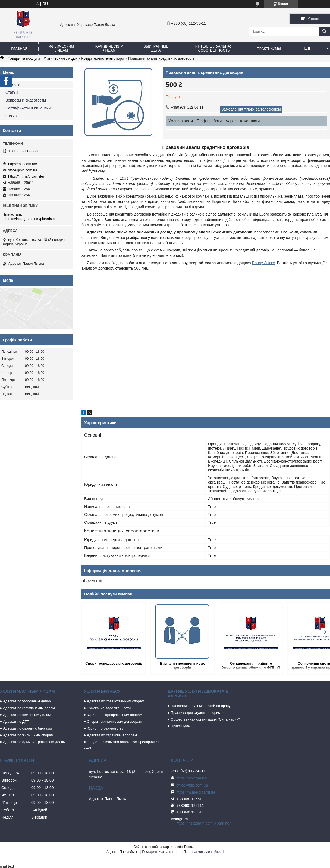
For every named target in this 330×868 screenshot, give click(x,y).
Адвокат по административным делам (34, 742)
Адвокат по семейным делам (27, 715)
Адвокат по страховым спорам (112, 735)
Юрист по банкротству (105, 728)
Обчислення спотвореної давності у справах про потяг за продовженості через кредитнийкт (301, 666)
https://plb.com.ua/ (23, 164)
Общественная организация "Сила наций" (205, 719)
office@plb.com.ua (23, 170)
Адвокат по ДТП (16, 722)
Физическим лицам (62, 48)
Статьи (12, 92)
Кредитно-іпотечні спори (103, 58)
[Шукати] (325, 31)
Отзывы (12, 116)
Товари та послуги (24, 58)
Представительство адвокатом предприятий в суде (123, 745)
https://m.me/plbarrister (26, 176)
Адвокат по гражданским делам (29, 708)
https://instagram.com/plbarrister (31, 219)
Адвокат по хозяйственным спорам (116, 701)
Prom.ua (190, 847)
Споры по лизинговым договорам (114, 722)
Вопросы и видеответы (26, 100)
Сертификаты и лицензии (28, 108)
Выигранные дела (156, 48)
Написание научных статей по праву (201, 706)
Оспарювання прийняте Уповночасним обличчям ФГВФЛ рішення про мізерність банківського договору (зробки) (237, 666)
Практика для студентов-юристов (198, 713)
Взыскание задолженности (109, 708)
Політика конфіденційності (203, 852)
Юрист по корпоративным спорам (115, 715)
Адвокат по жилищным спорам (28, 735)
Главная (19, 48)
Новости (13, 84)
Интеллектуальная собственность (214, 48)
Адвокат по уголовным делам (27, 701)
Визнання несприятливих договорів (174, 665)
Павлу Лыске (263, 263)
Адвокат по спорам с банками (27, 728)
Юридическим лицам (109, 48)
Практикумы (269, 48)
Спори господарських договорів (111, 665)
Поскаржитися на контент (161, 852)
